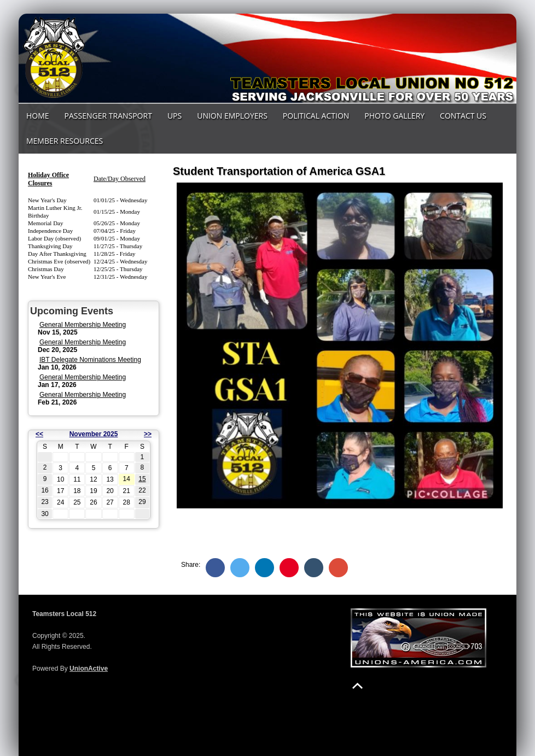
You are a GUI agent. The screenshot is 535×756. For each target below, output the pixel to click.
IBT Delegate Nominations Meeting (90, 360)
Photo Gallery (394, 116)
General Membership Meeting (83, 325)
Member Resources (65, 141)
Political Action (316, 116)
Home (38, 116)
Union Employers (232, 116)
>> (148, 434)
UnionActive (89, 669)
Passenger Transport (108, 116)
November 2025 (94, 434)
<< (39, 434)
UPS (175, 116)
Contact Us (463, 116)
